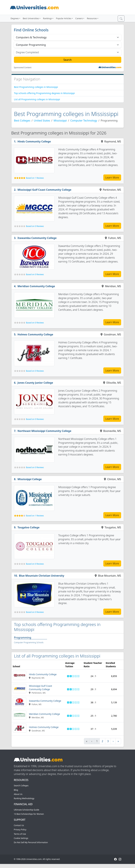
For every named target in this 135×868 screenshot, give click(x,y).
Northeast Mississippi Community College (44, 431)
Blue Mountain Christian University (42, 576)
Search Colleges (21, 786)
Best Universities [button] (31, 18)
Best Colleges (22, 121)
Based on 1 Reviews (35, 178)
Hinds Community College (34, 141)
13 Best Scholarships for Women (29, 814)
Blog (16, 790)
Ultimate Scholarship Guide (27, 810)
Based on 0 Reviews (35, 226)
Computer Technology (84, 121)
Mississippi (60, 121)
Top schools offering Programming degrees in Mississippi (44, 93)
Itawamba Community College (37, 238)
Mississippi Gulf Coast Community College (44, 190)
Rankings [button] (47, 18)
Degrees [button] (15, 18)
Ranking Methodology (24, 798)
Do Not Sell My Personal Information (31, 842)
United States (42, 121)
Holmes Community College (35, 334)
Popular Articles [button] (64, 18)
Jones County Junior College (35, 383)
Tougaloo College (28, 527)
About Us (18, 794)
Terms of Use (20, 834)
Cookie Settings (21, 838)
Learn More (112, 178)
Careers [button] (79, 18)
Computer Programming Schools (29, 642)
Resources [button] (92, 18)
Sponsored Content (23, 68)
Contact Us (19, 825)
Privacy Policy (20, 830)
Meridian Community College (36, 286)
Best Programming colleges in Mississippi (36, 87)
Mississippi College (30, 479)
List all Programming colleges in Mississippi (37, 99)
